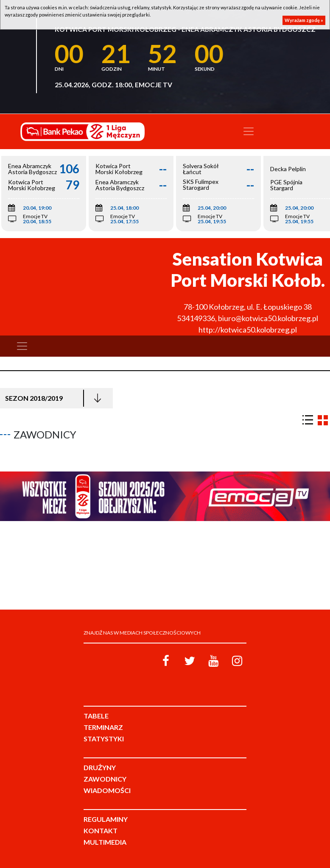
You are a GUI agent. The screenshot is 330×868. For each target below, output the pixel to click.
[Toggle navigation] (249, 131)
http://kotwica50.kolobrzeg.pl (248, 330)
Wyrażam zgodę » (304, 20)
